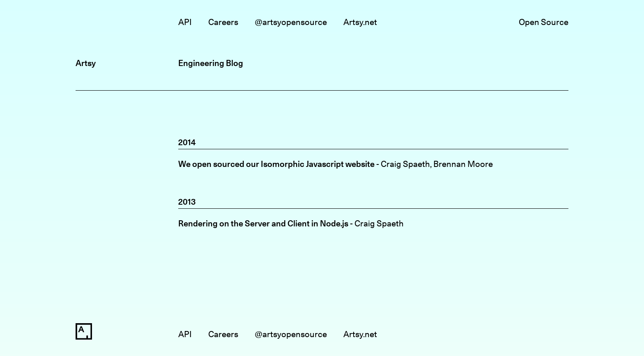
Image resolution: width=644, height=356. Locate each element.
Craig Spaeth (405, 164)
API (185, 22)
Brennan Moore (463, 164)
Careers (223, 22)
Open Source (544, 22)
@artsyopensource (291, 22)
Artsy (86, 63)
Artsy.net (360, 22)
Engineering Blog (211, 63)
